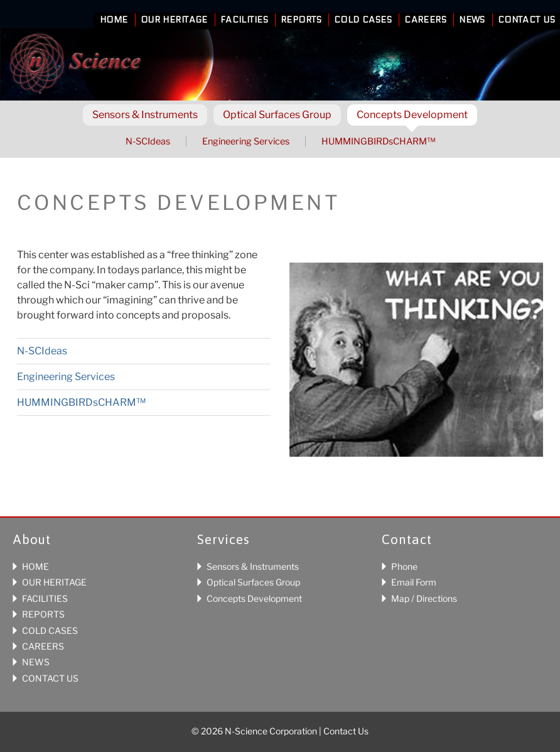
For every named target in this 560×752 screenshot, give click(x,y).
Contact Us (526, 20)
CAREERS (43, 646)
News (472, 20)
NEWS (36, 662)
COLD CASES (50, 630)
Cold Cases (363, 20)
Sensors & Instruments (253, 566)
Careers (425, 20)
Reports (301, 20)
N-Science (75, 65)
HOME (35, 566)
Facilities (244, 20)
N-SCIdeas (148, 141)
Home (114, 20)
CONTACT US (50, 678)
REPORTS (43, 614)
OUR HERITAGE (54, 582)
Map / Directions (424, 598)
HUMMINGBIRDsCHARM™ (378, 141)
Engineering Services (246, 141)
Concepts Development (254, 598)
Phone (404, 566)
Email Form (414, 582)
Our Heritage (174, 20)
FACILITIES (45, 598)
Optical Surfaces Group (253, 582)
